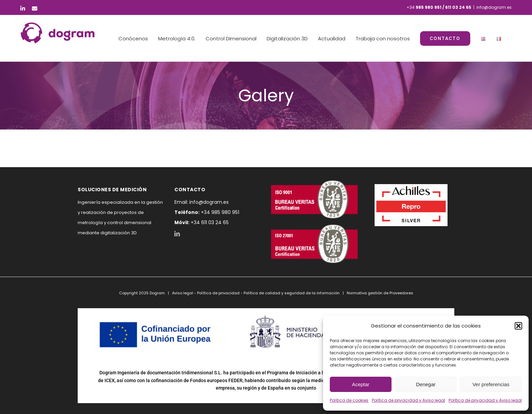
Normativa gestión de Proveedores (380, 293)
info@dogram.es (494, 7)
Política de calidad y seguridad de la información (292, 293)
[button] (518, 326)
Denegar (426, 384)
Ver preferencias (491, 384)
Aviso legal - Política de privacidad (206, 293)
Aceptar (361, 384)
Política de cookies (349, 400)
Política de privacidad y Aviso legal (408, 400)
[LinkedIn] (177, 234)
